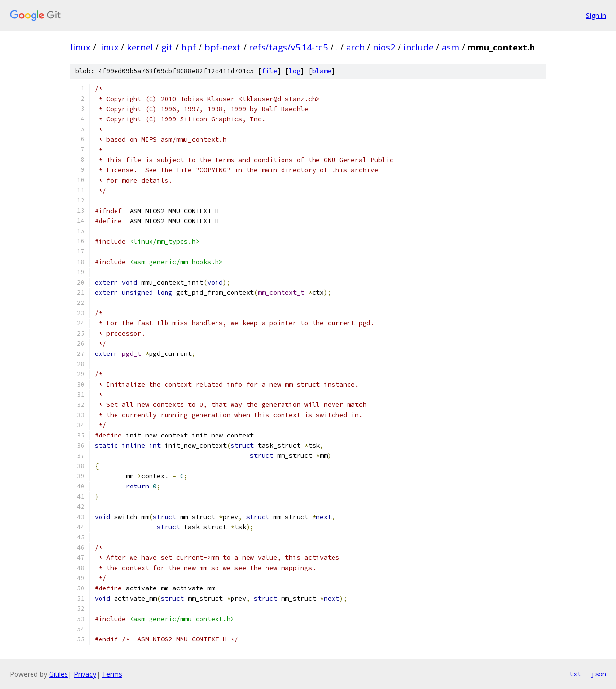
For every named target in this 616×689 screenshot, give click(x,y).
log (295, 71)
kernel (140, 47)
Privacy (85, 674)
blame (322, 71)
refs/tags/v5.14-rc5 (288, 47)
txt (575, 674)
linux (80, 47)
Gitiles (58, 674)
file (269, 71)
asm (450, 47)
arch (355, 47)
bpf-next (223, 47)
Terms (112, 674)
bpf (189, 47)
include (418, 47)
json (599, 674)
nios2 (384, 47)
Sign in (596, 15)
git (167, 47)
